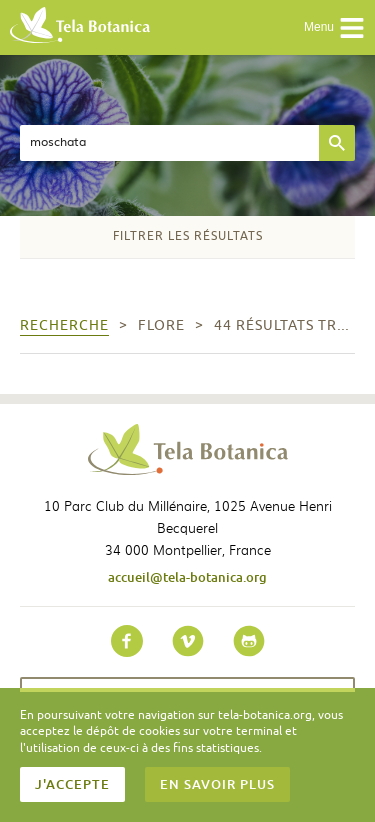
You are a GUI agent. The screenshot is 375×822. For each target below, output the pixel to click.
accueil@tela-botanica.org (187, 577)
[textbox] (169, 143)
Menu (334, 28)
